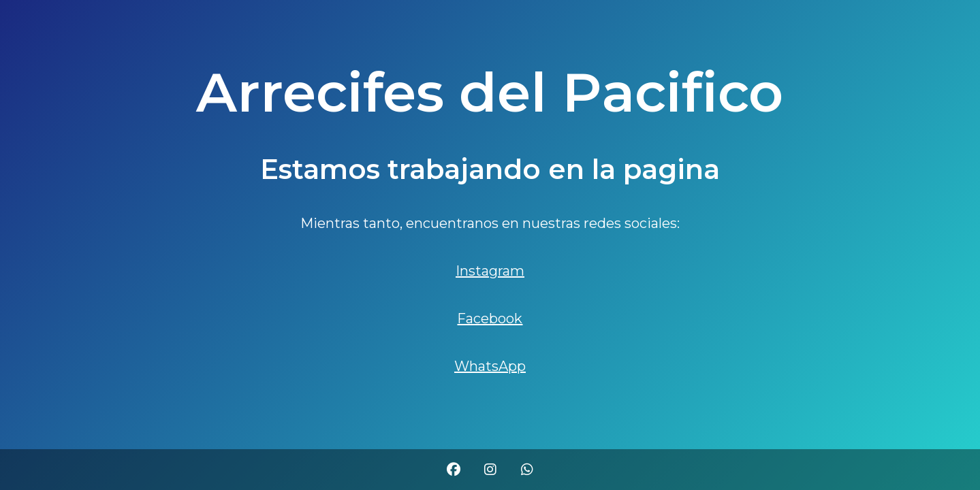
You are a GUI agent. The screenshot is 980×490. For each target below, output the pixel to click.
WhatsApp (490, 366)
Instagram (490, 271)
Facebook (490, 318)
